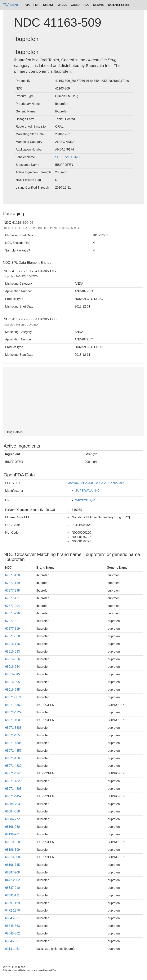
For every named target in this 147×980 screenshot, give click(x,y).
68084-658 (13, 811)
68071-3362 (13, 705)
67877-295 (13, 591)
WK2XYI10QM (85, 500)
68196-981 (13, 834)
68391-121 (13, 895)
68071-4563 (13, 758)
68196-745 (13, 865)
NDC (86, 5)
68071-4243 (13, 773)
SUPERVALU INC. (68, 157)
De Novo (48, 5)
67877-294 (13, 606)
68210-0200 (13, 842)
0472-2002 (13, 880)
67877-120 (13, 575)
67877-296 (13, 613)
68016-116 (13, 644)
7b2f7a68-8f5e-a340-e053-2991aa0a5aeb (96, 483)
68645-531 (13, 918)
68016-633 (13, 652)
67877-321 (13, 621)
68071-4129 (13, 712)
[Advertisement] (73, 398)
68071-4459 (13, 796)
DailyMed (99, 5)
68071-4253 (13, 735)
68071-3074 (13, 697)
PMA (27, 5)
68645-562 (13, 933)
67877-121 (13, 598)
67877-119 (13, 583)
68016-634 (13, 667)
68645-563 (13, 926)
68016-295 (13, 682)
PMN (36, 5)
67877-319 (13, 629)
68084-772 (13, 819)
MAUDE (62, 5)
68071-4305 (13, 789)
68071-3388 (13, 728)
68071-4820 (13, 781)
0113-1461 (13, 949)
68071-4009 (13, 720)
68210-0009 (13, 857)
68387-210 (13, 888)
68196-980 (13, 827)
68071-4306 (13, 743)
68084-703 (13, 804)
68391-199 (13, 903)
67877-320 (13, 636)
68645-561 (13, 941)
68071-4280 (13, 766)
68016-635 (13, 690)
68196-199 (13, 850)
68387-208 (13, 872)
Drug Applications (119, 5)
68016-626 (13, 659)
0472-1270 (13, 910)
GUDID (75, 5)
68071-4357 (13, 751)
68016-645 (13, 674)
